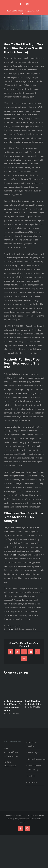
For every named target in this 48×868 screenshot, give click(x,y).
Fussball (31, 776)
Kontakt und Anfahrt (33, 744)
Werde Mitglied (34, 753)
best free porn (15, 555)
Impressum (32, 782)
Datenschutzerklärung (35, 759)
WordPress (24, 822)
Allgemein (13, 629)
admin (9, 626)
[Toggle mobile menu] (43, 26)
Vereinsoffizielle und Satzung (34, 767)
